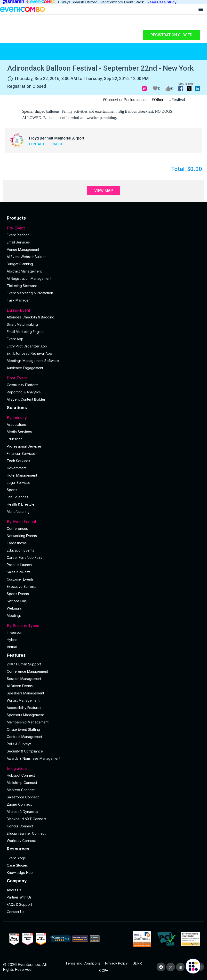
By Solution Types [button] (103, 626)
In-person (15, 632)
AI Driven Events (20, 686)
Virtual (12, 647)
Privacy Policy (116, 963)
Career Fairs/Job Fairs (24, 557)
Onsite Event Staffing (23, 729)
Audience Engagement (25, 368)
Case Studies (17, 865)
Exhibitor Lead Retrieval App (29, 353)
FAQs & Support (19, 904)
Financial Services (21, 453)
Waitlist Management (23, 700)
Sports (12, 490)
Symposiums (17, 601)
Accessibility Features (24, 708)
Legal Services (19, 483)
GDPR (137, 963)
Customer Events (20, 579)
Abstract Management (24, 271)
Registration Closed (171, 35)
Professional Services (24, 446)
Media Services (19, 432)
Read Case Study (162, 2)
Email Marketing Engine (25, 332)
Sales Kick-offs (19, 572)
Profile (58, 144)
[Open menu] (201, 9)
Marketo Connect (21, 790)
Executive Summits (22, 586)
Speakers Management (25, 693)
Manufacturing (18, 512)
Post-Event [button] (103, 378)
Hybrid (12, 640)
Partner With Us (19, 897)
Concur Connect (20, 826)
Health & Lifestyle (21, 504)
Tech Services (18, 461)
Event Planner (18, 235)
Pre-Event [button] (103, 228)
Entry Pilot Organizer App (27, 346)
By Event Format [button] (103, 522)
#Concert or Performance (124, 100)
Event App (15, 339)
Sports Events (18, 594)
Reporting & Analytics (24, 392)
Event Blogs (16, 858)
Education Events (20, 550)
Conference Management (27, 671)
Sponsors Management (25, 715)
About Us (14, 890)
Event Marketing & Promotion (30, 293)
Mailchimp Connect (22, 783)
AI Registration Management (29, 278)
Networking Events (22, 536)
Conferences (17, 528)
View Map (104, 191)
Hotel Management (22, 475)
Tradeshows (17, 543)
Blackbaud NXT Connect (27, 819)
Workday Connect (21, 841)
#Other (157, 100)
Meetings (14, 615)
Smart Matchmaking (22, 324)
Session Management (24, 679)
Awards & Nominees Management (34, 758)
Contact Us (16, 912)
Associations (17, 424)
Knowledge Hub (20, 873)
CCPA (104, 970)
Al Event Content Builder (26, 399)
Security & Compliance (25, 751)
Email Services (18, 242)
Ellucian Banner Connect (26, 833)
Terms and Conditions (83, 963)
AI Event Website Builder (26, 257)
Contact (37, 144)
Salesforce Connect (23, 797)
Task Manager (18, 300)
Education (15, 439)
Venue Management (23, 249)
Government (17, 468)
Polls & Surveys (19, 744)
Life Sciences (18, 497)
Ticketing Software (22, 286)
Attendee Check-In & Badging (31, 317)
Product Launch (19, 565)
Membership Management (28, 722)
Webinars (14, 608)
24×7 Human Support (24, 664)
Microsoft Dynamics (22, 812)
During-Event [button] (103, 310)
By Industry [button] (103, 418)
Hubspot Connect (21, 775)
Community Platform (23, 385)
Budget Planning (20, 264)
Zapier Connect (19, 804)
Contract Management (24, 737)
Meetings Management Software (33, 361)
